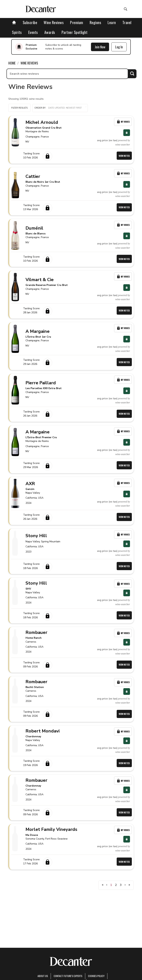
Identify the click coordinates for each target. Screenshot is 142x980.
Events (33, 32)
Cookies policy (96, 976)
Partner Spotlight (75, 32)
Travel (127, 22)
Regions (95, 22)
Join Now (100, 47)
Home (12, 63)
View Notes (124, 156)
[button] (60, 108)
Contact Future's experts (68, 976)
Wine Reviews (54, 22)
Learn (112, 22)
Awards (50, 32)
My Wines (123, 122)
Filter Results (19, 108)
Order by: (60, 108)
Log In (119, 47)
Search (132, 74)
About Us (43, 976)
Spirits (17, 32)
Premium (77, 22)
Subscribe (30, 22)
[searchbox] (67, 74)
